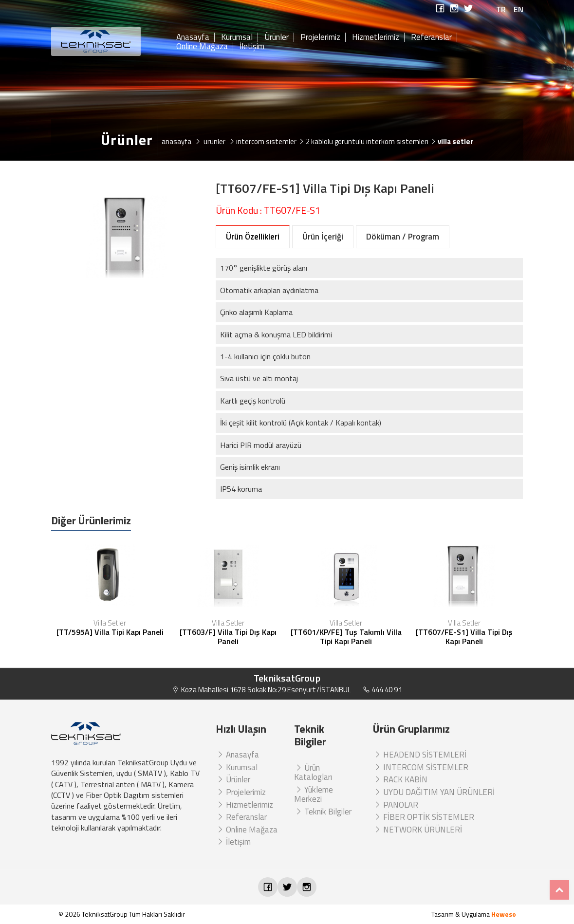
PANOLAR (396, 805)
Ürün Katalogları (313, 773)
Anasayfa (193, 37)
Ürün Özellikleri (253, 237)
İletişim (252, 47)
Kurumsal (237, 37)
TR (501, 9)
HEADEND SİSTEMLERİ (420, 755)
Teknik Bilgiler (323, 812)
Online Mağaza (202, 47)
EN (518, 9)
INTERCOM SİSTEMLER (421, 767)
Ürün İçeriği (323, 237)
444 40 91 (382, 690)
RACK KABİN (400, 779)
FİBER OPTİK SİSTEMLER (424, 817)
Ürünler (277, 37)
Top (559, 890)
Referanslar (431, 37)
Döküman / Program (403, 237)
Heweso (504, 914)
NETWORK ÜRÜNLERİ (417, 830)
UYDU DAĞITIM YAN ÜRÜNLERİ (434, 792)
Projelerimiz (320, 37)
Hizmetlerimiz (376, 37)
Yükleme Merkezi (314, 795)
